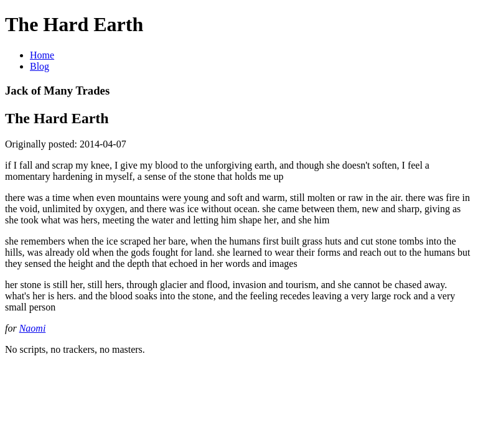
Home (42, 55)
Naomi (33, 328)
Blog (40, 66)
